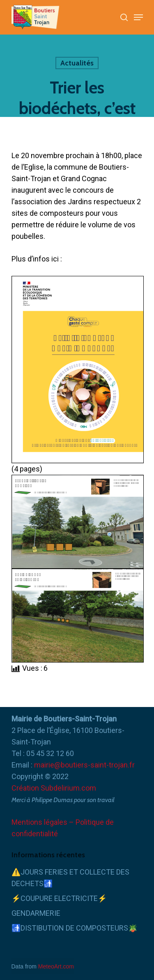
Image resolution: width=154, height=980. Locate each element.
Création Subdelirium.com (54, 788)
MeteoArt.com (56, 966)
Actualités (77, 63)
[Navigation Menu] (138, 17)
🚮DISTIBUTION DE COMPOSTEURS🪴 (74, 928)
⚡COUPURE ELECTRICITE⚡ (59, 898)
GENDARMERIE (36, 913)
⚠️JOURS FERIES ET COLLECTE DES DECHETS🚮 (70, 878)
